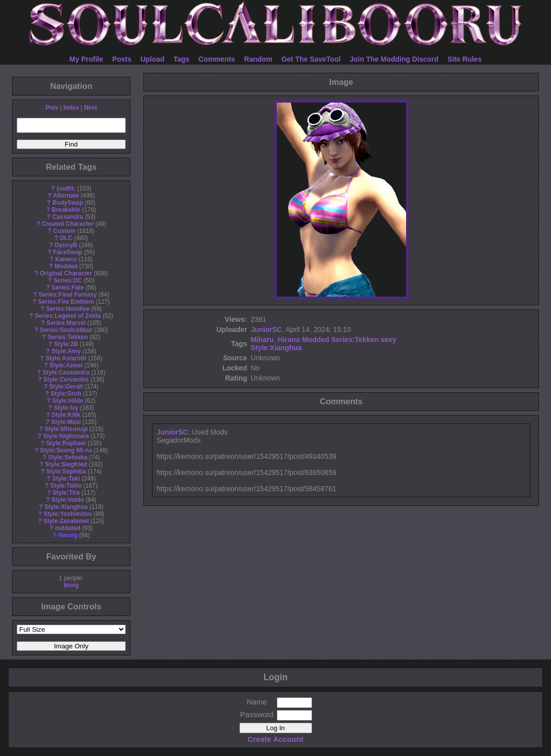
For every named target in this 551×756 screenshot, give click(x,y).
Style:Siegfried (66, 464)
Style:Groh (66, 394)
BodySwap (68, 203)
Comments (217, 59)
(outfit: (66, 188)
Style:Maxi (66, 422)
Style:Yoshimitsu (68, 514)
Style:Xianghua (66, 507)
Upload (152, 59)
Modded (66, 266)
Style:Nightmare (66, 436)
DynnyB (66, 245)
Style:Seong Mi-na (66, 450)
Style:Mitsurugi (66, 429)
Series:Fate (68, 288)
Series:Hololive (68, 309)
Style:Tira (66, 493)
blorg (71, 585)
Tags (182, 59)
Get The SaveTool (311, 59)
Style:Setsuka (68, 457)
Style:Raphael (66, 443)
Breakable (66, 210)
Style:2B (66, 344)
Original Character (66, 273)
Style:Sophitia (66, 471)
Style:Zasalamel (66, 521)
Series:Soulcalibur (66, 330)
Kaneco (66, 259)
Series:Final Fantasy (68, 295)
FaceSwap (68, 252)
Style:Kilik (66, 415)
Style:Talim (66, 486)
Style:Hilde (67, 401)
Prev (52, 108)
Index (71, 108)
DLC (66, 238)
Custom (64, 231)
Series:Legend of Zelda (68, 316)
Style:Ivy (66, 408)
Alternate (66, 196)
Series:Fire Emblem (66, 302)
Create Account (275, 739)
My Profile (86, 59)
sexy (388, 340)
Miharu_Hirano (275, 340)
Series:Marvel (66, 323)
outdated (68, 528)
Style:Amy (66, 351)
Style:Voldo (68, 500)
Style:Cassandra (66, 372)
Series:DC (68, 280)
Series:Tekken (68, 337)
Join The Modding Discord (394, 59)
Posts (122, 59)
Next (90, 108)
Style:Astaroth (66, 358)
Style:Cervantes (66, 380)
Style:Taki (66, 479)
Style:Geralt (66, 387)
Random (258, 59)
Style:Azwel (66, 365)
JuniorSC (266, 329)
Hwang (68, 535)
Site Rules (465, 59)
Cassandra (68, 217)
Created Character (67, 224)
